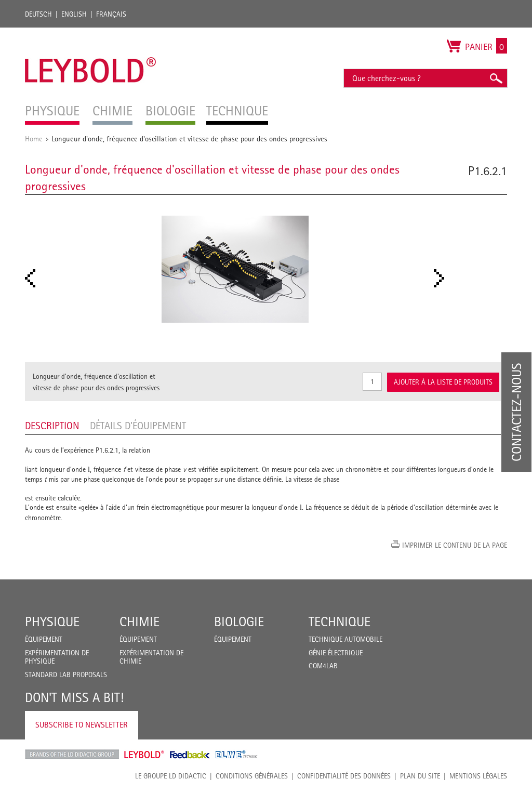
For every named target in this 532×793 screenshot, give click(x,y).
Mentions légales (478, 776)
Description (52, 426)
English (74, 14)
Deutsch (38, 14)
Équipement (44, 639)
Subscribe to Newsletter (82, 725)
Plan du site (420, 776)
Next (442, 278)
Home (34, 138)
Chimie (139, 622)
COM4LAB (323, 666)
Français (111, 14)
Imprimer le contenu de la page (455, 545)
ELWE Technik (236, 755)
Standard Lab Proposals (66, 675)
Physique (52, 622)
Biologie (239, 622)
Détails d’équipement (138, 426)
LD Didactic (72, 755)
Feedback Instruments (190, 755)
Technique (340, 622)
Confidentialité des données (344, 776)
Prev (33, 278)
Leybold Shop (144, 755)
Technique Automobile (345, 639)
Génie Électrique (336, 653)
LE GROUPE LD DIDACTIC (171, 776)
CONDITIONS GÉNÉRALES (252, 776)
